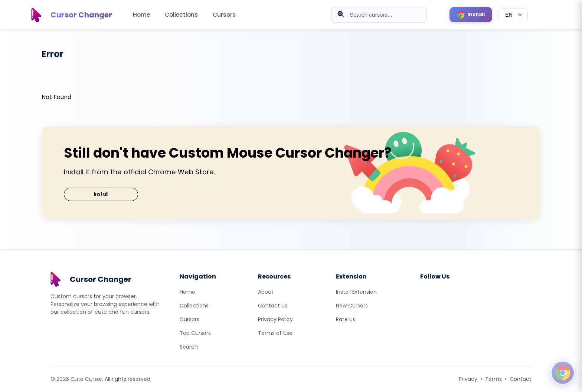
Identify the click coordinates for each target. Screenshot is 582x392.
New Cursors (352, 306)
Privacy (468, 379)
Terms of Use (275, 333)
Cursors (224, 15)
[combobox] (379, 15)
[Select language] (513, 15)
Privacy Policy (275, 319)
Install (101, 194)
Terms (493, 379)
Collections (181, 15)
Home (141, 15)
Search (189, 347)
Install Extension (356, 292)
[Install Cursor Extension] (471, 15)
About (266, 292)
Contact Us (273, 306)
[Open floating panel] (563, 373)
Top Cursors (195, 333)
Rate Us (346, 319)
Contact (521, 379)
